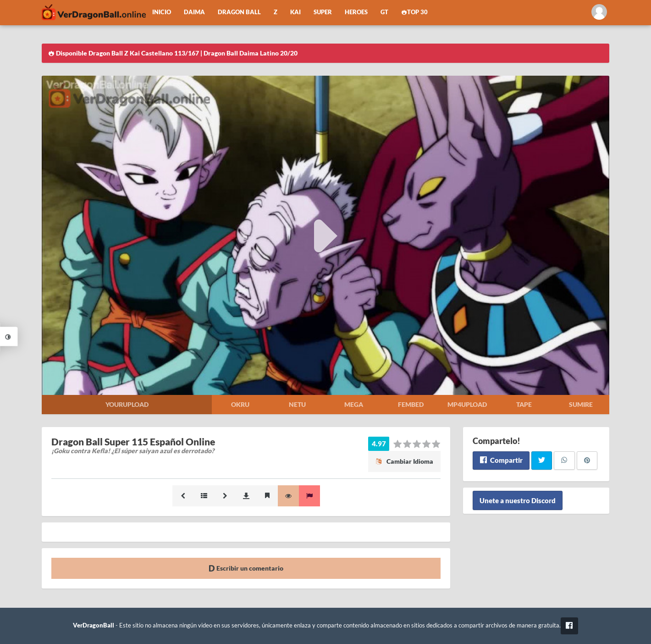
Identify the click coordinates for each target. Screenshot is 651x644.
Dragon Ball (239, 12)
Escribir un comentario (246, 568)
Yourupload (127, 404)
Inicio (162, 12)
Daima (194, 12)
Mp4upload (467, 404)
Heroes (356, 12)
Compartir (501, 460)
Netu (297, 404)
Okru (240, 404)
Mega (354, 404)
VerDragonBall (94, 625)
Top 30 (414, 12)
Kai (295, 12)
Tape (524, 404)
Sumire (581, 404)
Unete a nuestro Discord (518, 500)
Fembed (411, 404)
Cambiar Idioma (404, 461)
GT (384, 12)
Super (323, 12)
